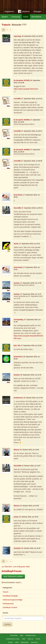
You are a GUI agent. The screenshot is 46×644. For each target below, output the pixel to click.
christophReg (18, 320)
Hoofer (16, 244)
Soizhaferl (17, 548)
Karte (24, 639)
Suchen (7, 624)
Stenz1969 (17, 208)
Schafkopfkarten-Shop (13, 639)
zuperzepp (17, 36)
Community (16, 17)
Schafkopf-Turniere (10, 607)
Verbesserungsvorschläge (13, 600)
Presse (38, 639)
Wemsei (16, 450)
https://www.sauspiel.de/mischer (26, 89)
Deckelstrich (18, 357)
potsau (16, 517)
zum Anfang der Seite (21, 567)
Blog (21, 635)
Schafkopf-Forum (12, 571)
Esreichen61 (18, 195)
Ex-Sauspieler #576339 (22, 80)
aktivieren (24, 12)
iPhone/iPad (14, 635)
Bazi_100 (17, 346)
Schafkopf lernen (31, 635)
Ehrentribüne (36, 17)
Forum (26, 17)
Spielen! (5, 17)
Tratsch (6, 25)
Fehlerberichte (8, 604)
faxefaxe (17, 283)
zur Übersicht (7, 567)
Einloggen (37, 11)
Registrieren (9, 11)
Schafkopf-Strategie (10, 596)
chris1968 (17, 99)
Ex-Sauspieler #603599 (22, 120)
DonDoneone (18, 398)
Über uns (30, 639)
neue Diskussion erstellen (13, 577)
